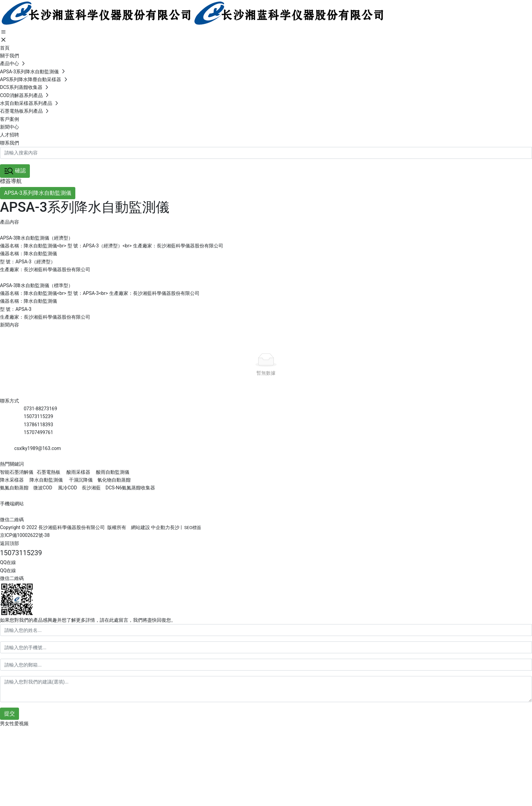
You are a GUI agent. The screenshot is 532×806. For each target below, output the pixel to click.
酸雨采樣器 (78, 472)
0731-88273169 (40, 409)
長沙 (175, 527)
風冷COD (67, 488)
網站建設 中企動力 (150, 527)
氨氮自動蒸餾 (15, 488)
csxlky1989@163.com (38, 448)
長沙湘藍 (91, 488)
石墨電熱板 (49, 472)
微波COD (43, 488)
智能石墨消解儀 (17, 472)
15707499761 (39, 432)
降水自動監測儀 (46, 480)
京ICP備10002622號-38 (25, 535)
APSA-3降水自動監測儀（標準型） (36, 285)
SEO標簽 (193, 528)
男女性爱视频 (14, 724)
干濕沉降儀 (81, 480)
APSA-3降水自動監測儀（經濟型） (36, 238)
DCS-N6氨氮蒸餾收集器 (130, 488)
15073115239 (39, 416)
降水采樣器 (12, 480)
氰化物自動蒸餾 (114, 480)
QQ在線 (8, 562)
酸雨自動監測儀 (113, 472)
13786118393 (39, 425)
